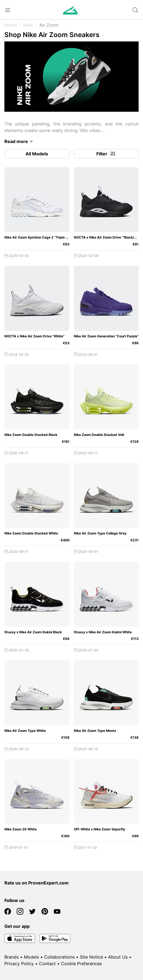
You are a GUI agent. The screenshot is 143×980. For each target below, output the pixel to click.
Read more (19, 141)
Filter (106, 154)
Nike (28, 25)
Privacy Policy (19, 964)
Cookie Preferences (81, 964)
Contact (47, 964)
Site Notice (91, 957)
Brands (12, 957)
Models (31, 957)
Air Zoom (49, 25)
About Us (118, 957)
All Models (37, 154)
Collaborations (59, 957)
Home (11, 25)
